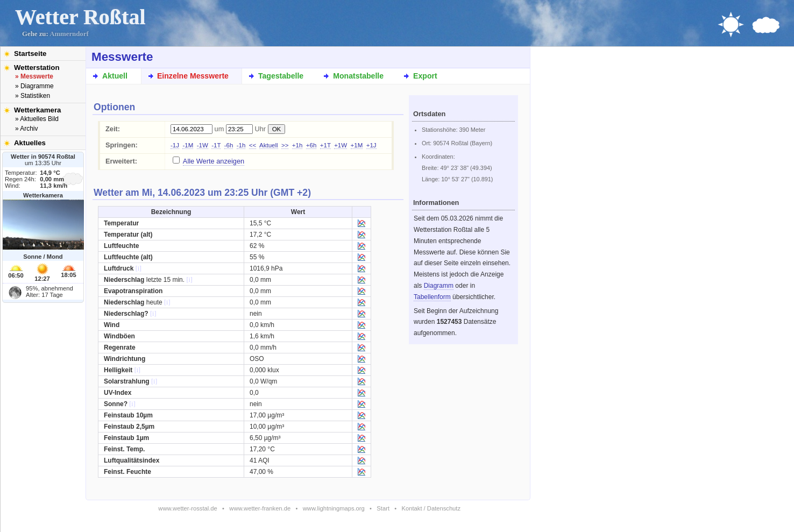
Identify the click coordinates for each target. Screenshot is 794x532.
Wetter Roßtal (80, 17)
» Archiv (26, 129)
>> (285, 145)
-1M (188, 145)
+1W (341, 145)
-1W (203, 145)
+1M (357, 145)
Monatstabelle (358, 76)
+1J (371, 145)
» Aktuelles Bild (37, 119)
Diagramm (439, 286)
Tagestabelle (281, 76)
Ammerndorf (69, 34)
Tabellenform (432, 297)
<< (253, 145)
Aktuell (115, 76)
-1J (175, 145)
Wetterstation (37, 68)
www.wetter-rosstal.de (187, 508)
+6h (311, 145)
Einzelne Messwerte (193, 76)
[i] (139, 268)
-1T (216, 145)
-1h (241, 145)
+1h (297, 145)
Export (425, 76)
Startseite (30, 54)
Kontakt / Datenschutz (431, 508)
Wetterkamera (38, 110)
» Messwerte (34, 76)
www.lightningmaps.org (334, 508)
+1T (325, 145)
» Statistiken (33, 96)
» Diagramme (34, 86)
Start (383, 508)
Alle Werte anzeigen (214, 161)
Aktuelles (30, 143)
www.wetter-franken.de (260, 508)
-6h (229, 145)
